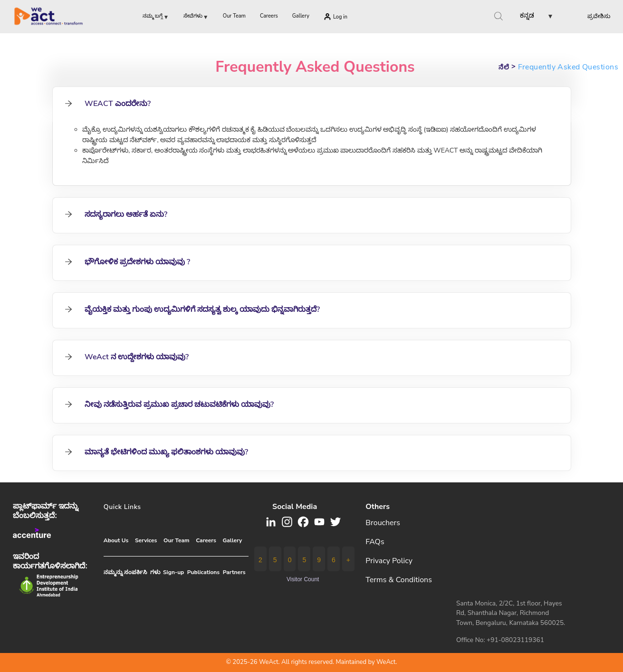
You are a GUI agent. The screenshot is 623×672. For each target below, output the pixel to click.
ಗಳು (155, 572)
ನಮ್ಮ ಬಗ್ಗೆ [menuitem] (156, 18)
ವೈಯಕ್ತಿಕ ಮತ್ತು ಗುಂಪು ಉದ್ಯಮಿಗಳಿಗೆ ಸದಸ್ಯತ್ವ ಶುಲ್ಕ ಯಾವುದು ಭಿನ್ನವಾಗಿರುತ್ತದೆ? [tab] (192, 309)
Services (146, 540)
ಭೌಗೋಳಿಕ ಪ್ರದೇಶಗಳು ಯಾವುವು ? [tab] (127, 262)
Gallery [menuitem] (301, 16)
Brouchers (383, 523)
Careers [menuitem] (269, 16)
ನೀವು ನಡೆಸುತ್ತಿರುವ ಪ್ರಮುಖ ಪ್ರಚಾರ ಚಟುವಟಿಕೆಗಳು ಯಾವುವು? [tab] (169, 404)
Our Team (176, 540)
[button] (528, 17)
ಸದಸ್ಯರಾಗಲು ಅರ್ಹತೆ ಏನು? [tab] (116, 214)
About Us (116, 540)
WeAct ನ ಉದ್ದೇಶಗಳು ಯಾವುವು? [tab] (126, 357)
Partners (234, 572)
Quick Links (122, 507)
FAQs (375, 542)
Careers (206, 540)
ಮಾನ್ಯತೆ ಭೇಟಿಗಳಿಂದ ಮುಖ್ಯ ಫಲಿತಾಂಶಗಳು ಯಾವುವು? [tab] (156, 452)
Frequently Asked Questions (315, 67)
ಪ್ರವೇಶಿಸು (599, 16)
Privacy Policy (389, 561)
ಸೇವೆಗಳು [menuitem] (196, 18)
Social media (295, 507)
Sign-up (173, 572)
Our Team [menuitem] (234, 16)
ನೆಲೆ (504, 67)
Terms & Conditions (399, 580)
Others (378, 507)
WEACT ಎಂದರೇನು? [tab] (107, 104)
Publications (203, 572)
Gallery (232, 540)
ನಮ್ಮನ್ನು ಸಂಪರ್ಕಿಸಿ (125, 572)
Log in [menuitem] (340, 17)
